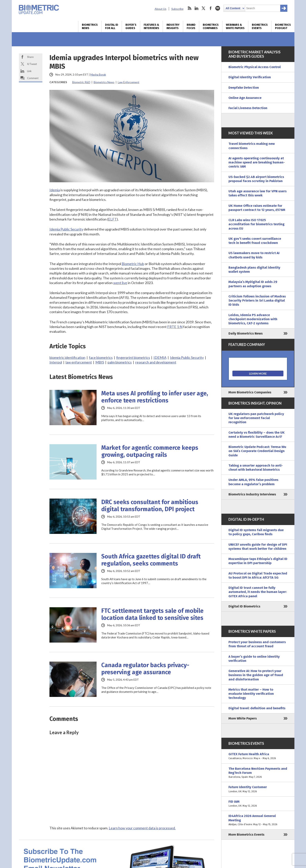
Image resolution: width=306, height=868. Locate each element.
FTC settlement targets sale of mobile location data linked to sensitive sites (152, 614)
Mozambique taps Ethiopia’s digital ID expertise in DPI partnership (258, 561)
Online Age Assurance (245, 98)
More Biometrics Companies (250, 392)
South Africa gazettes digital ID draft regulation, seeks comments (151, 560)
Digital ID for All (112, 26)
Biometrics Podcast (283, 26)
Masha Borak (98, 74)
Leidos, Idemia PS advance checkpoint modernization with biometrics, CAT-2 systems (253, 319)
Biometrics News (90, 26)
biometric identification (67, 357)
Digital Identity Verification (250, 77)
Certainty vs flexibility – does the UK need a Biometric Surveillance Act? (257, 435)
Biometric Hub (133, 264)
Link (29, 71)
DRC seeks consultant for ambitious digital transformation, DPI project (150, 506)
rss (189, 8)
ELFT (112, 219)
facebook (211, 8)
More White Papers (243, 718)
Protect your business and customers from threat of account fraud (257, 644)
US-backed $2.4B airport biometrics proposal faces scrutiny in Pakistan (256, 179)
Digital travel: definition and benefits (257, 708)
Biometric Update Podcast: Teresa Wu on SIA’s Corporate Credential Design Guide (257, 451)
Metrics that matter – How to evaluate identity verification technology (251, 694)
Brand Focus (191, 26)
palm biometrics (120, 362)
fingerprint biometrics (133, 357)
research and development (156, 362)
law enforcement (79, 362)
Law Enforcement (129, 82)
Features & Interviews (151, 26)
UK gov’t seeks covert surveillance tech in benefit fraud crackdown (255, 241)
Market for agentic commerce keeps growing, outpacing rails (150, 451)
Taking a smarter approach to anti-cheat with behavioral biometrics (256, 468)
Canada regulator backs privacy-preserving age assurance (145, 669)
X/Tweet (32, 64)
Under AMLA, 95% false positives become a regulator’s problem (253, 482)
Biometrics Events (260, 26)
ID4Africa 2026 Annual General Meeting (258, 820)
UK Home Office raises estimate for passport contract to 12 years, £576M (257, 208)
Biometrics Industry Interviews (252, 494)
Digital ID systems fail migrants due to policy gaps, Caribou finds (256, 532)
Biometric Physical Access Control (255, 67)
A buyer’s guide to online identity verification (254, 659)
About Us (161, 9)
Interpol (56, 362)
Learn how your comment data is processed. (142, 828)
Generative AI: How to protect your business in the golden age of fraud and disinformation (256, 675)
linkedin (196, 8)
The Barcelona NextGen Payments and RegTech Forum (258, 773)
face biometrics (101, 357)
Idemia (55, 190)
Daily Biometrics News (246, 333)
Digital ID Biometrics (244, 606)
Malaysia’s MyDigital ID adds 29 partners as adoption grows (253, 284)
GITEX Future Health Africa (258, 756)
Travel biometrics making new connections (252, 146)
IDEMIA (160, 357)
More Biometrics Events (246, 835)
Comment (33, 78)
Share (30, 57)
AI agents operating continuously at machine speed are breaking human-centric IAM (257, 162)
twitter (204, 8)
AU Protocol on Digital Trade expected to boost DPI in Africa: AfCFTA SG (258, 575)
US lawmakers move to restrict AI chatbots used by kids (254, 255)
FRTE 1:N (175, 327)
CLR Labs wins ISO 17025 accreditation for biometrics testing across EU (256, 224)
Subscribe (177, 9)
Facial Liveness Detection (248, 108)
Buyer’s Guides (131, 26)
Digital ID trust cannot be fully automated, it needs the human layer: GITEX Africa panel (258, 592)
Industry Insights (173, 26)
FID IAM (258, 804)
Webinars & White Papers (235, 26)
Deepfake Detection (244, 88)
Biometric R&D (81, 82)
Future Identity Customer (258, 789)
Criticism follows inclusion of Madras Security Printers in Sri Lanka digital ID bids (257, 301)
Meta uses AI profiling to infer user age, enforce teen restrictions (155, 397)
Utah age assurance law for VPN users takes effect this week (258, 193)
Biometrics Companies (211, 26)
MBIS (100, 362)
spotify (218, 8)
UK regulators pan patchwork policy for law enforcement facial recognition (256, 418)
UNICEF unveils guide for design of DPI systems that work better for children (258, 547)
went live (120, 283)
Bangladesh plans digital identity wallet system (254, 270)
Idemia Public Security (66, 229)
